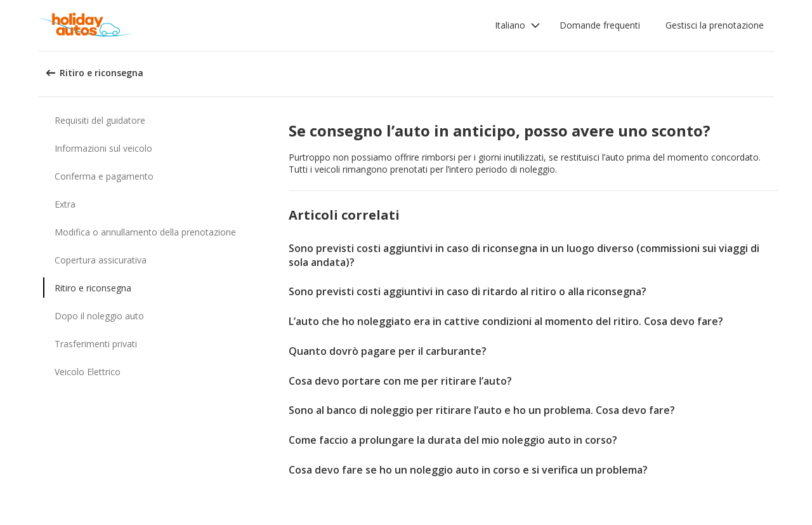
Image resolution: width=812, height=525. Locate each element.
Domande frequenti (600, 25)
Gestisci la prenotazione (715, 25)
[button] (518, 25)
